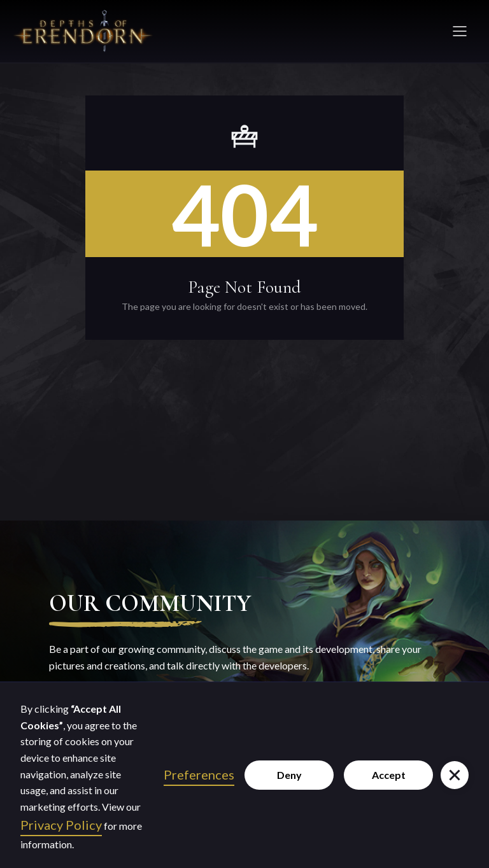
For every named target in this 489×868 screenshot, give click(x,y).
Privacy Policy (61, 825)
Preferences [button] (199, 774)
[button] (455, 775)
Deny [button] (289, 775)
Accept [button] (389, 775)
